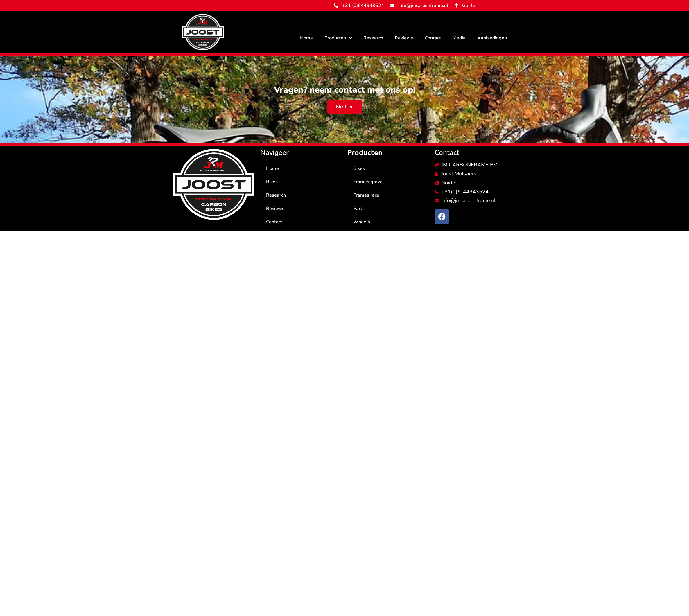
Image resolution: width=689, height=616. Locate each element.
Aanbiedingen (492, 38)
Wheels (362, 222)
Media (459, 38)
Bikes (272, 182)
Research (373, 38)
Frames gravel (369, 182)
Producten (338, 38)
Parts (359, 209)
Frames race (366, 195)
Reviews (404, 38)
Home (306, 38)
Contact (433, 38)
